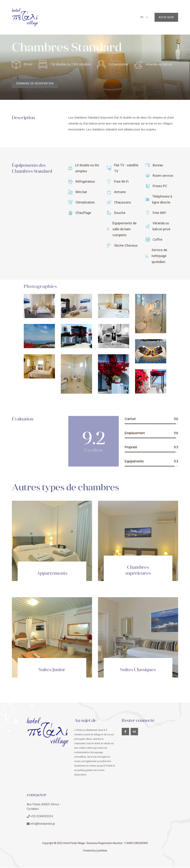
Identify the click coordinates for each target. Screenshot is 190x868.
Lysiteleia (102, 851)
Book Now (166, 17)
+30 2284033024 (42, 817)
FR (142, 17)
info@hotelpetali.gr (43, 824)
